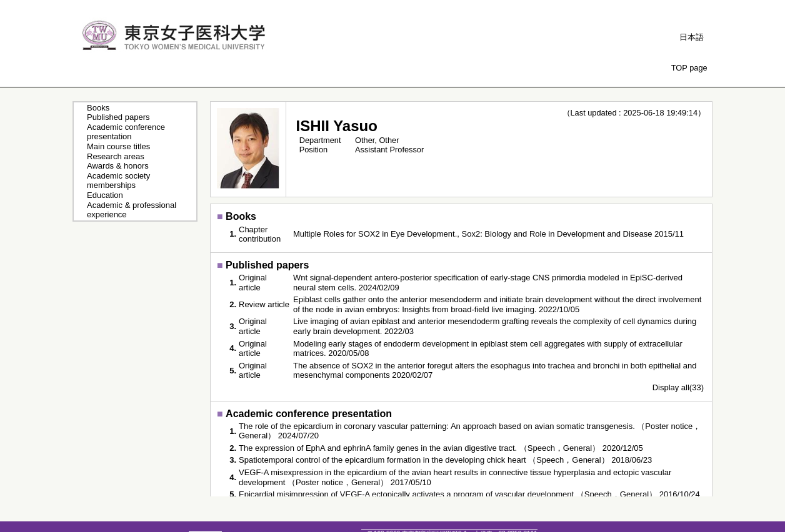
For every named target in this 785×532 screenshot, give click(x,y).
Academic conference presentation (126, 132)
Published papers (118, 117)
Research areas (116, 156)
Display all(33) (678, 387)
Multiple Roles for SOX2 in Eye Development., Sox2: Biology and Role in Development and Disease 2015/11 (488, 234)
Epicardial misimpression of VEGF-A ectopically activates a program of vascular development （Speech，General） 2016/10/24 (469, 494)
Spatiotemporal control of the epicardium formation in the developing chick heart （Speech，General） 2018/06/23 (445, 460)
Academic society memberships (118, 181)
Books (98, 108)
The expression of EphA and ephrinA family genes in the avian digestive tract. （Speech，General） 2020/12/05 (441, 448)
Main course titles (118, 146)
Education (105, 195)
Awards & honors (118, 166)
